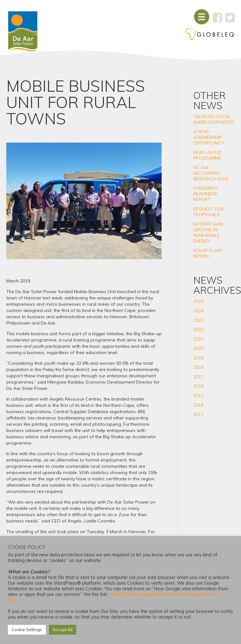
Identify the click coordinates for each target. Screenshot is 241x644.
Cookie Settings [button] (27, 630)
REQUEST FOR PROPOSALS (208, 212)
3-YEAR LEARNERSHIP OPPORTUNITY (209, 137)
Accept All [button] (63, 630)
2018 (198, 367)
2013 (198, 414)
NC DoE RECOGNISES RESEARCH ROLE (211, 173)
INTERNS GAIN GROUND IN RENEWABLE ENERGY (208, 232)
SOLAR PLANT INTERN (208, 253)
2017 (198, 377)
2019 (198, 358)
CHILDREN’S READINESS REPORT (206, 194)
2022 (198, 330)
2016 (198, 386)
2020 (198, 348)
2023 (198, 320)
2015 (198, 396)
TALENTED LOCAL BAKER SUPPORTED (214, 119)
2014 (198, 405)
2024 (198, 311)
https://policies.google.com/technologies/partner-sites (115, 597)
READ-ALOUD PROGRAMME (207, 155)
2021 (198, 339)
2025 (198, 301)
